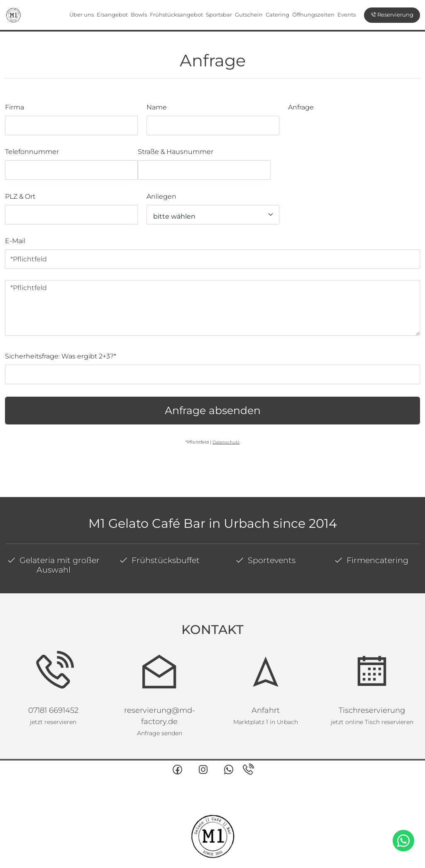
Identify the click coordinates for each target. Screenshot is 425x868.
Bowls (139, 15)
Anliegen (161, 196)
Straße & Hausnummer (176, 152)
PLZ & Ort (20, 196)
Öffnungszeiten (313, 15)
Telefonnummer (32, 152)
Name (157, 107)
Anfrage (301, 107)
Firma (15, 107)
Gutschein (249, 15)
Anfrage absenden (213, 410)
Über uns (82, 15)
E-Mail (15, 241)
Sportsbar (219, 15)
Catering (277, 15)
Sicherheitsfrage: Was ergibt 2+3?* (61, 356)
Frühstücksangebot (176, 15)
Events (347, 15)
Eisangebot (112, 15)
